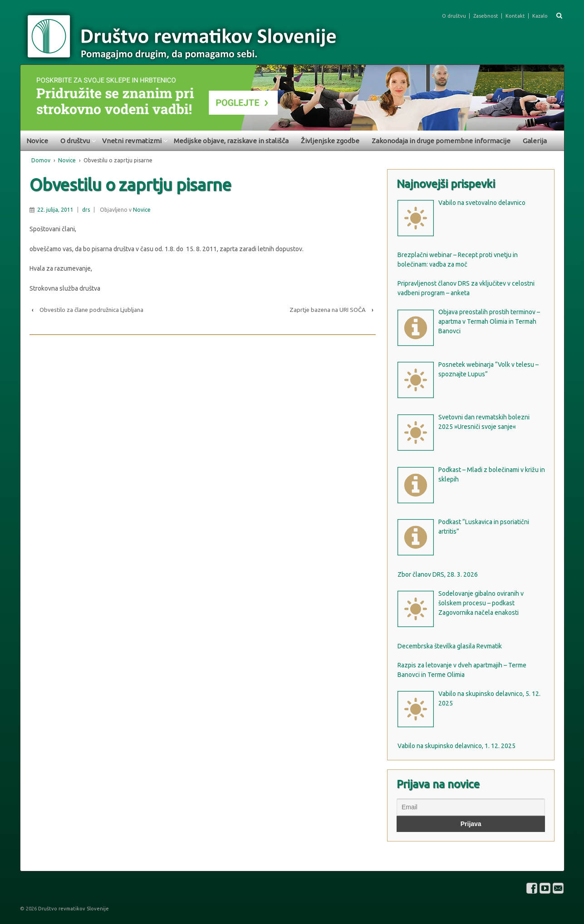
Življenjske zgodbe (330, 141)
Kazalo (540, 16)
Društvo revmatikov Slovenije (73, 909)
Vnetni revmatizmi (132, 141)
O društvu (454, 16)
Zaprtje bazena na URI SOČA (328, 310)
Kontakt (515, 16)
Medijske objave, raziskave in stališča (231, 141)
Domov (41, 160)
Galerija (535, 141)
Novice (37, 141)
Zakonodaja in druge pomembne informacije (441, 141)
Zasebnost (486, 16)
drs (86, 210)
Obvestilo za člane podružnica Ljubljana (91, 310)
